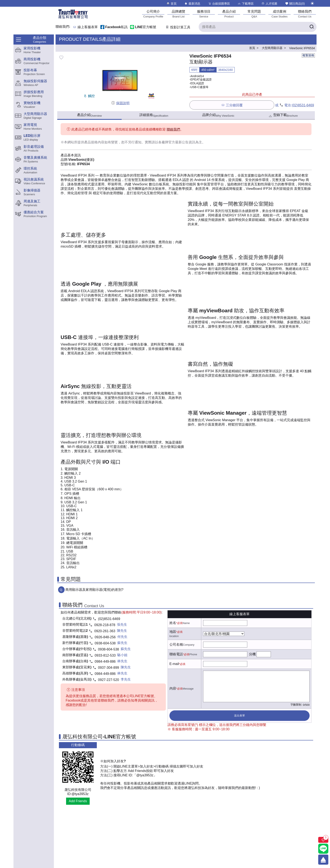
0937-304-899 (109, 668)
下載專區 (246, 3)
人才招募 (269, 3)
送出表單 (240, 716)
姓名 (173, 623)
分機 (252, 654)
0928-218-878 (105, 625)
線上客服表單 (88, 27)
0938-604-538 (105, 643)
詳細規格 (154, 115)
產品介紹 (89, 115)
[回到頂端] (323, 860)
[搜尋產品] (258, 27)
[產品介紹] (229, 14)
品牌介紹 (218, 115)
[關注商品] (323, 840)
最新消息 (192, 3)
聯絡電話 (176, 654)
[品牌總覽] (178, 14)
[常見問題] (254, 14)
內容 (173, 688)
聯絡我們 (173, 129)
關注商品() (295, 3)
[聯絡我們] (305, 14)
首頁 (171, 3)
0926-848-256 (105, 637)
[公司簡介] (153, 14)
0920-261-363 (105, 631)
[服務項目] (204, 14)
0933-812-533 (105, 655)
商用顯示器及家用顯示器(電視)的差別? (94, 590)
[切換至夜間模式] (312, 3)
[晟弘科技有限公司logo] (73, 18)
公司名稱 (176, 644)
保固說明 (120, 103)
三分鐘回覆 (232, 105)
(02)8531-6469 (303, 105)
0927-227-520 (109, 680)
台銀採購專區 (219, 3)
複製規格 (308, 55)
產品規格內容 (94, 142)
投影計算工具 (178, 27)
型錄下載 (283, 115)
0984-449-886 (105, 662)
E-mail (174, 664)
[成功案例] (279, 14)
